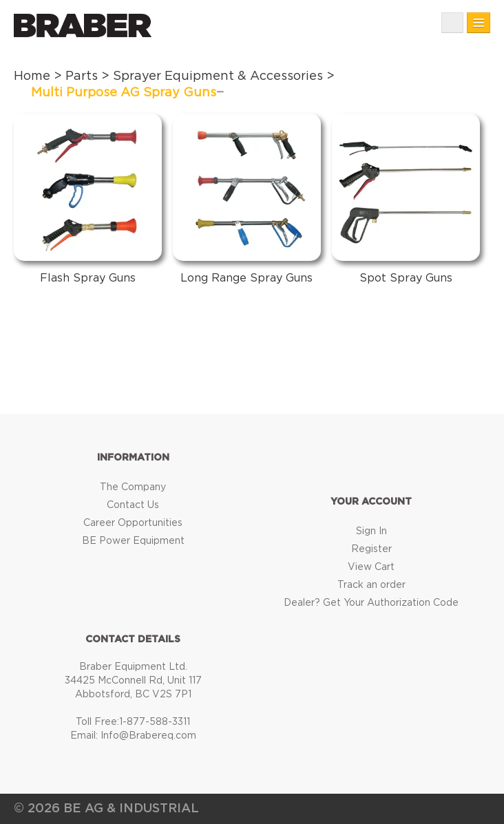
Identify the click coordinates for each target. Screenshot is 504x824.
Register (371, 549)
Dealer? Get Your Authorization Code (371, 603)
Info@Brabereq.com (148, 736)
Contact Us (133, 505)
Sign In (371, 531)
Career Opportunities (133, 523)
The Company (133, 487)
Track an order (371, 585)
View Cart (371, 567)
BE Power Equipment (133, 541)
